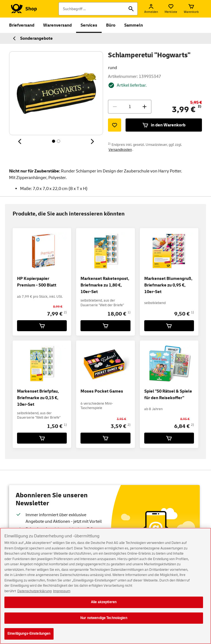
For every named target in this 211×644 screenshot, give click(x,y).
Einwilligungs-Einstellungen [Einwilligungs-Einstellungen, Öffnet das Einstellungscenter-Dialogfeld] (29, 635)
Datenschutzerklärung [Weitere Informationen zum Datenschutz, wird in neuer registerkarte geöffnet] (34, 592)
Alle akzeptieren (104, 603)
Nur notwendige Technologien (104, 619)
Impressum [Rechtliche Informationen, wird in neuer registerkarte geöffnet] (62, 592)
